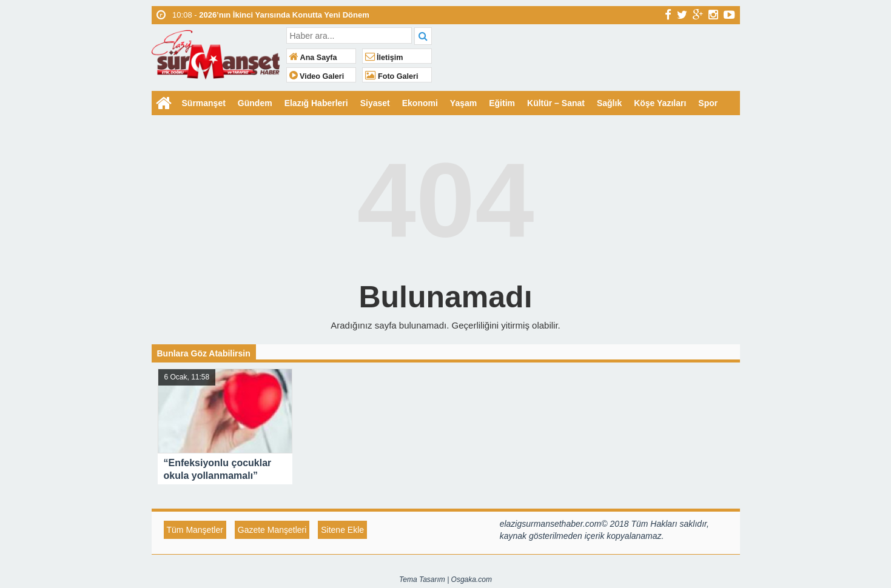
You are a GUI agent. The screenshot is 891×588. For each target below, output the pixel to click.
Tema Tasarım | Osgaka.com (445, 580)
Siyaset (375, 103)
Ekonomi (420, 103)
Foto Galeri (392, 76)
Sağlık (609, 103)
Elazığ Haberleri (316, 103)
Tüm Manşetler (195, 530)
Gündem (255, 103)
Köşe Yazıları (660, 103)
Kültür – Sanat (556, 103)
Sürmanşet (204, 103)
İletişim (384, 58)
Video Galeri (317, 76)
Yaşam (463, 103)
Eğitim (502, 103)
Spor (708, 103)
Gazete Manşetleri (272, 530)
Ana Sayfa (313, 58)
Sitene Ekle (342, 530)
